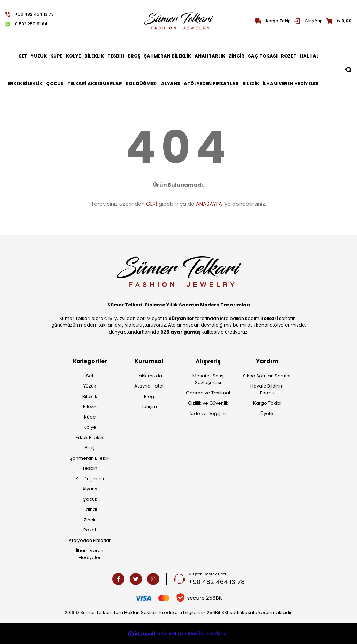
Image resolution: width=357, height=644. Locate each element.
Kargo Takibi (267, 403)
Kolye (90, 427)
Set (90, 376)
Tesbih (90, 468)
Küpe (90, 417)
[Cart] (339, 21)
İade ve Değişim (208, 413)
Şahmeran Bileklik (90, 458)
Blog (149, 396)
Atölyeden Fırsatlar (90, 540)
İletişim (149, 407)
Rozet (90, 530)
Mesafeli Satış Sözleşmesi (208, 379)
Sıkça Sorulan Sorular (267, 376)
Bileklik (90, 396)
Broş (90, 448)
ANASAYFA (209, 204)
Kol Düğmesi (90, 479)
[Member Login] (309, 21)
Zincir (90, 520)
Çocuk (90, 499)
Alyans (90, 489)
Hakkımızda (149, 376)
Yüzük (90, 386)
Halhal (90, 509)
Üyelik (267, 413)
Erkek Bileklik (90, 438)
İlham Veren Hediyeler (90, 554)
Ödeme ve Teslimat (208, 393)
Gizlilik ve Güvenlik (208, 403)
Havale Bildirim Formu (267, 389)
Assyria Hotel (149, 386)
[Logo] (178, 21)
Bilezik (90, 407)
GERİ (152, 204)
